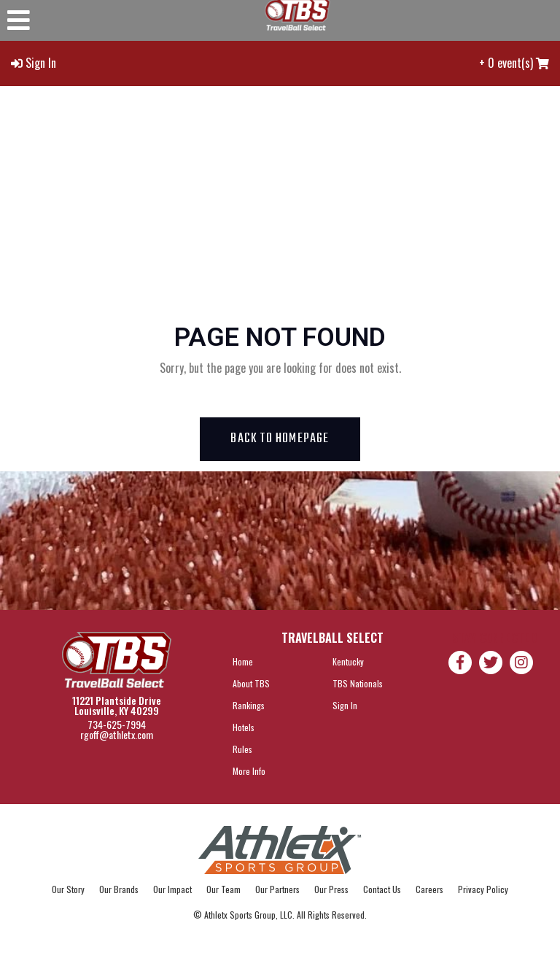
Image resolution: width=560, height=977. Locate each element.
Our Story (68, 889)
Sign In (41, 63)
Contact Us (382, 889)
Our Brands (119, 889)
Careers (429, 889)
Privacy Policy (483, 889)
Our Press (331, 889)
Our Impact (172, 889)
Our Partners (277, 889)
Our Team (223, 889)
